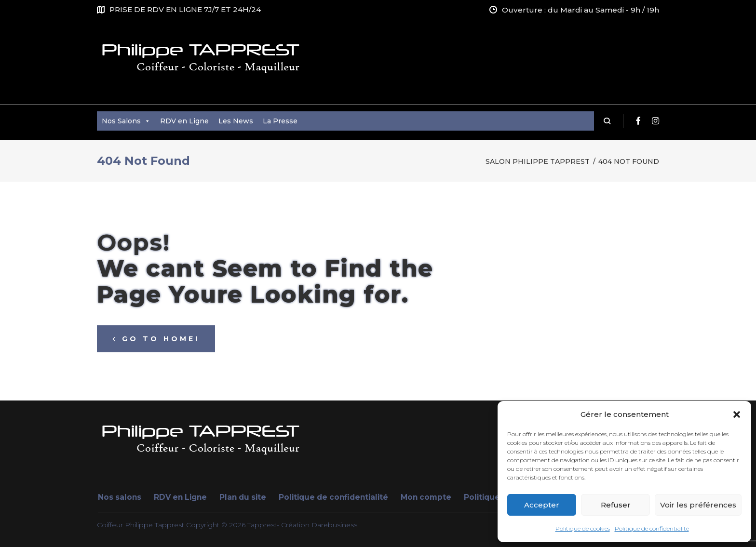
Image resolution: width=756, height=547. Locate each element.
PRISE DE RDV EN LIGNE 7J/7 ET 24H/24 (185, 9)
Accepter (542, 505)
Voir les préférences (698, 505)
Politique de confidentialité (652, 528)
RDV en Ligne (184, 121)
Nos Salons (126, 121)
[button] (737, 414)
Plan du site (243, 497)
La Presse (280, 121)
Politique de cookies (583, 528)
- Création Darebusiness (317, 525)
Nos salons (120, 497)
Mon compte (426, 497)
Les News (236, 121)
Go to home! (156, 339)
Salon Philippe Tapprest (538, 161)
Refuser (616, 505)
